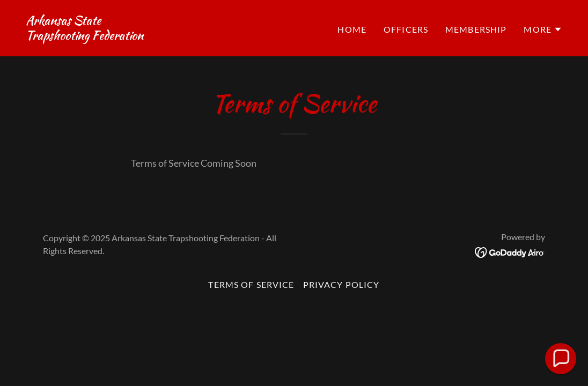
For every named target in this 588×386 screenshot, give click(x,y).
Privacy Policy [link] (341, 284)
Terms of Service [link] (251, 284)
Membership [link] (476, 29)
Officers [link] (406, 29)
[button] (543, 29)
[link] (84, 36)
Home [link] (352, 29)
